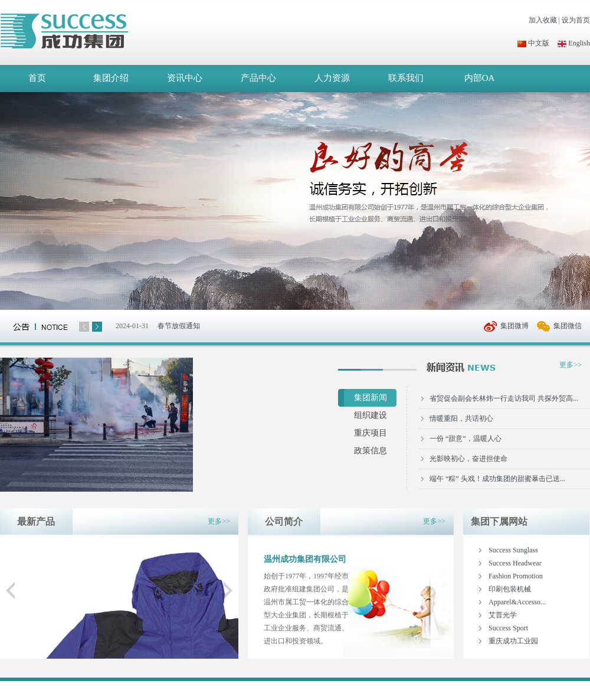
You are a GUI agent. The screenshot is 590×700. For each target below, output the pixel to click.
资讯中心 (185, 78)
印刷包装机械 (510, 589)
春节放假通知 (179, 326)
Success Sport (508, 628)
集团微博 (514, 326)
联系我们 (406, 78)
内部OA (480, 78)
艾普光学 (503, 615)
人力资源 (332, 78)
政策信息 (371, 451)
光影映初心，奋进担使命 (468, 459)
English (574, 43)
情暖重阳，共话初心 (461, 418)
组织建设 (371, 415)
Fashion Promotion (516, 576)
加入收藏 (543, 20)
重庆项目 (371, 433)
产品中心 (258, 78)
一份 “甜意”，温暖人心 (466, 439)
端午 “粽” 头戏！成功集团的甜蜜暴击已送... (497, 479)
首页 (37, 78)
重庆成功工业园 (513, 641)
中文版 (533, 43)
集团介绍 (111, 78)
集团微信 (568, 326)
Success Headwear (515, 563)
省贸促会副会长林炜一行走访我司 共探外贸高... (504, 398)
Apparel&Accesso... (517, 602)
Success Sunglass (513, 550)
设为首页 (576, 20)
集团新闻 (371, 398)
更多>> (571, 365)
